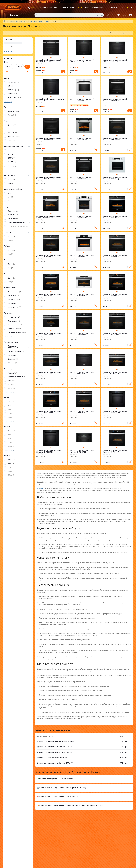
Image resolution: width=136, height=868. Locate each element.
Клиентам (63, 8)
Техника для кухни (13, 21)
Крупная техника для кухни (29, 21)
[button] (17, 82)
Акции (80, 8)
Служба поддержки (98, 8)
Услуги (73, 8)
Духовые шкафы (44, 21)
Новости (86, 8)
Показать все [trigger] (8, 102)
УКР (127, 8)
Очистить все (8, 51)
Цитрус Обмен (52, 8)
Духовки (40, 488)
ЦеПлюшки (42, 8)
